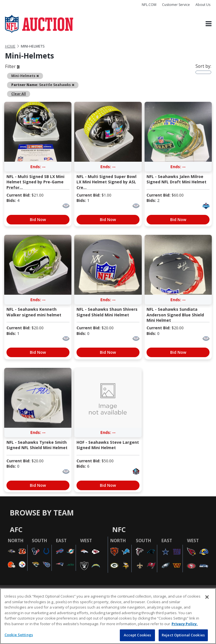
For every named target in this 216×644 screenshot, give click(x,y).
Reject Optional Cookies (183, 635)
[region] (108, 616)
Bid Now (38, 219)
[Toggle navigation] (209, 24)
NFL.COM (149, 5)
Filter (12, 66)
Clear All (19, 94)
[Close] (207, 597)
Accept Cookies (138, 635)
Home (10, 46)
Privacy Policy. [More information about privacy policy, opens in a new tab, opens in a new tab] (185, 624)
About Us (203, 5)
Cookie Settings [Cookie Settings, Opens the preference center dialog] (19, 635)
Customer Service (176, 5)
